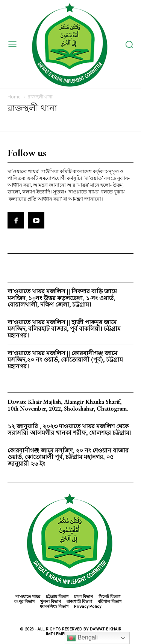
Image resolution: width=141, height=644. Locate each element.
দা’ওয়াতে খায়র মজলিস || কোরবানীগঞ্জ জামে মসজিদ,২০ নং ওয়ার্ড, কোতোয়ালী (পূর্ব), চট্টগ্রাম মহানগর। (65, 360)
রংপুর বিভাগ (24, 602)
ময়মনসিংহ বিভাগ (54, 606)
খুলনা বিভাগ (51, 602)
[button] (129, 44)
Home (14, 97)
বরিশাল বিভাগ (110, 602)
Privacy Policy (88, 606)
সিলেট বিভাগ (109, 597)
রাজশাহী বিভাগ (79, 602)
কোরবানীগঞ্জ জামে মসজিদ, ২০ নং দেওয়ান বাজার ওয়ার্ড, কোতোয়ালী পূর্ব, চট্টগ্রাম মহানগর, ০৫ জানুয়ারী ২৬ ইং (68, 457)
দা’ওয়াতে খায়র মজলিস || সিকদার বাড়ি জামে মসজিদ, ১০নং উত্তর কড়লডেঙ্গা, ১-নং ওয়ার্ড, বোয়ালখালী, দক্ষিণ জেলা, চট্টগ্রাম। (62, 298)
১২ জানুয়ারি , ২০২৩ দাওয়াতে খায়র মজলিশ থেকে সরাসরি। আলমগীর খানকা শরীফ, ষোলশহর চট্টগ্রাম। (70, 430)
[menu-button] (12, 44)
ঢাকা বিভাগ (83, 597)
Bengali (82, 638)
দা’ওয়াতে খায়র (28, 597)
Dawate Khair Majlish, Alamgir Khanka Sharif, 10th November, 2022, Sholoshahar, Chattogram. (68, 405)
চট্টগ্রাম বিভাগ (57, 597)
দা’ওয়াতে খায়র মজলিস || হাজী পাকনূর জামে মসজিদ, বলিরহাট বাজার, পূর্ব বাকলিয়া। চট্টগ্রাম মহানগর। (64, 329)
